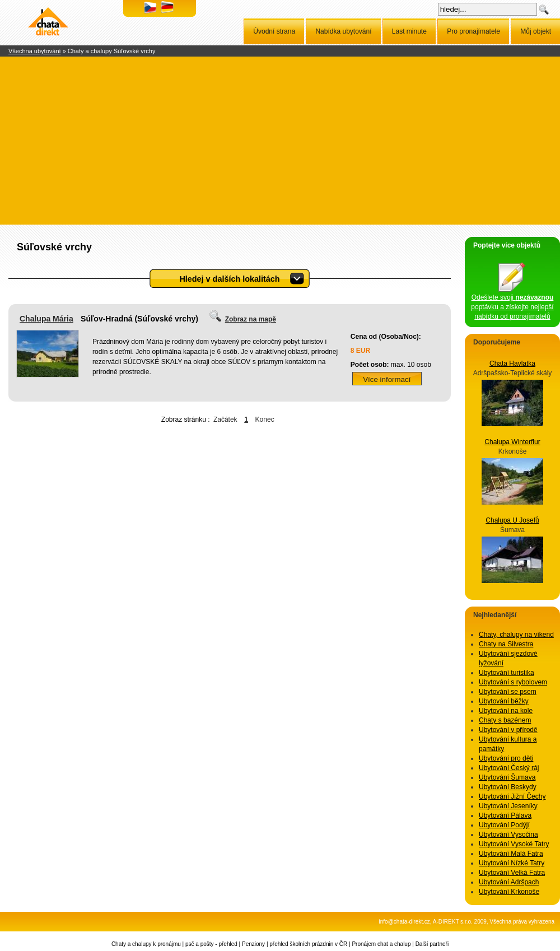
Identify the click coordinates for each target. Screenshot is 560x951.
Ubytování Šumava (507, 777)
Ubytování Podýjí (504, 825)
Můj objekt (536, 31)
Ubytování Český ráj (509, 768)
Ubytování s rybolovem (513, 682)
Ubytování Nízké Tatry (512, 863)
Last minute (409, 31)
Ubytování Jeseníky (508, 806)
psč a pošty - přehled (211, 944)
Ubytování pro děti (506, 758)
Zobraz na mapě (251, 319)
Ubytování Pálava (505, 815)
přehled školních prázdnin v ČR (308, 944)
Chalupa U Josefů (512, 520)
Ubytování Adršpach (509, 882)
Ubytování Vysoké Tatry (514, 844)
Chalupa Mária (46, 319)
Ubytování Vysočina (508, 835)
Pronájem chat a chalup (381, 944)
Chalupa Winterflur (512, 442)
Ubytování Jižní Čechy (512, 796)
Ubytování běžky (504, 701)
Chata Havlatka (512, 363)
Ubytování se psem (508, 692)
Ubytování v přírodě (508, 730)
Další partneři (432, 944)
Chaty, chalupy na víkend (516, 635)
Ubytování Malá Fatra (511, 854)
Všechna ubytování (35, 51)
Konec (265, 419)
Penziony (253, 944)
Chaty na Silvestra (506, 644)
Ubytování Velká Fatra (512, 873)
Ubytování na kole (506, 711)
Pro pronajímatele (473, 31)
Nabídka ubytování (343, 31)
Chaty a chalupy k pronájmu (146, 944)
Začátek (225, 419)
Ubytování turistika (507, 673)
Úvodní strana (274, 31)
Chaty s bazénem (505, 720)
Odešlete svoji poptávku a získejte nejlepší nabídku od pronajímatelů (512, 304)
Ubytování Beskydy (508, 787)
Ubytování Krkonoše (509, 892)
